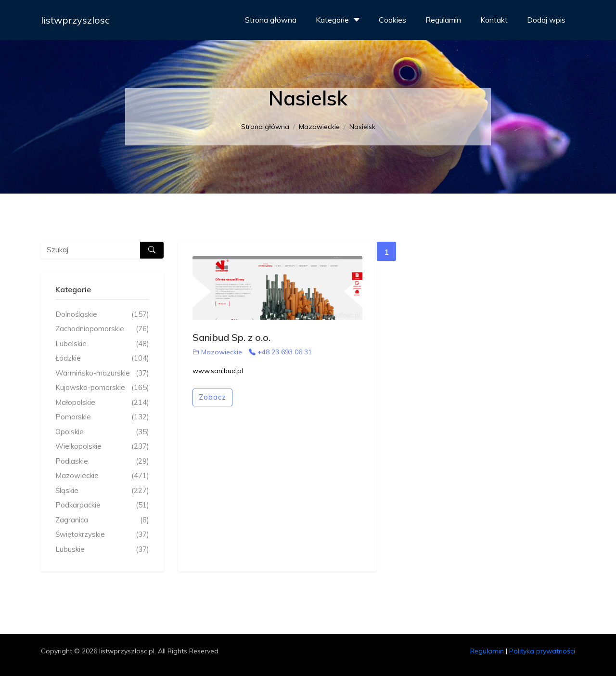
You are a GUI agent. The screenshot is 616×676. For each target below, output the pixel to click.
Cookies (392, 20)
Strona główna (271, 20)
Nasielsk (362, 127)
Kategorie (339, 20)
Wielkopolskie (102, 447)
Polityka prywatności (542, 651)
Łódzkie (102, 358)
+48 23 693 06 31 (280, 352)
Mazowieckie (319, 127)
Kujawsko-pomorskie (102, 388)
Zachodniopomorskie (102, 329)
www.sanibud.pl (218, 371)
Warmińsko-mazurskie (102, 373)
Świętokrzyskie (102, 535)
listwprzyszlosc (75, 20)
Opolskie (102, 432)
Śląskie (102, 491)
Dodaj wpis (546, 20)
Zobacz (212, 397)
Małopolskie (102, 403)
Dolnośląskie (102, 315)
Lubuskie (102, 550)
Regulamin (443, 20)
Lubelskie (102, 344)
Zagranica (102, 520)
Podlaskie (102, 461)
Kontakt (494, 20)
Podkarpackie (102, 505)
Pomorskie (102, 417)
